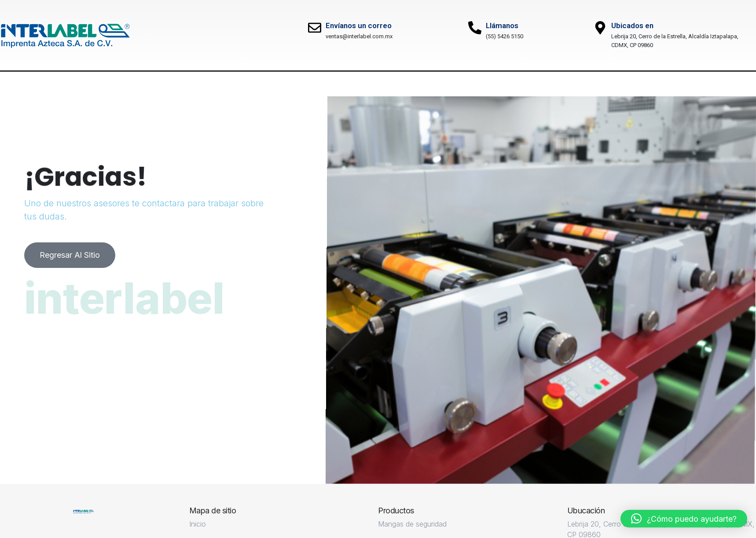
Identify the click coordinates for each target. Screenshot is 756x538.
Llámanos (502, 26)
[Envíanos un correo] (315, 28)
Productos (220, 84)
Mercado (287, 84)
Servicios (152, 84)
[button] (684, 519)
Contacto (403, 84)
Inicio (26, 84)
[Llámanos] (475, 28)
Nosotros (86, 84)
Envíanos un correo (359, 26)
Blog (344, 84)
